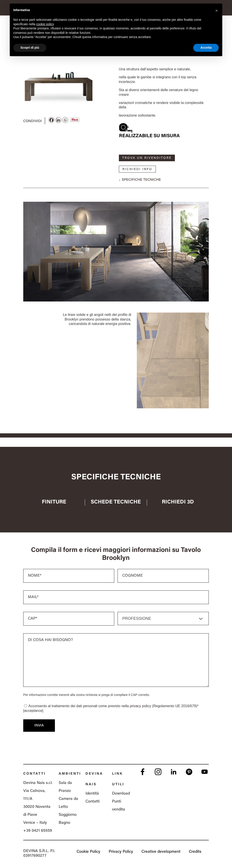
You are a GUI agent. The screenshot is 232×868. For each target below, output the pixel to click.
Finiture (54, 502)
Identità (92, 794)
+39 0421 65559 (38, 831)
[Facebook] (51, 120)
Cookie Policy (88, 852)
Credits (195, 852)
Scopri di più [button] (30, 48)
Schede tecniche (116, 502)
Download (121, 794)
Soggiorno (68, 815)
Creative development (161, 852)
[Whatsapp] (65, 120)
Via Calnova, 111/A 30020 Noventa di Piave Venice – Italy (37, 807)
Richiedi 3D (178, 502)
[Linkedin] (58, 120)
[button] (217, 11)
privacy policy (140, 706)
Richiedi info (137, 169)
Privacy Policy (121, 852)
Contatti (93, 802)
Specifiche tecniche (141, 180)
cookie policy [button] (45, 24)
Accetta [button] (206, 48)
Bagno (64, 823)
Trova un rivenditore (147, 158)
